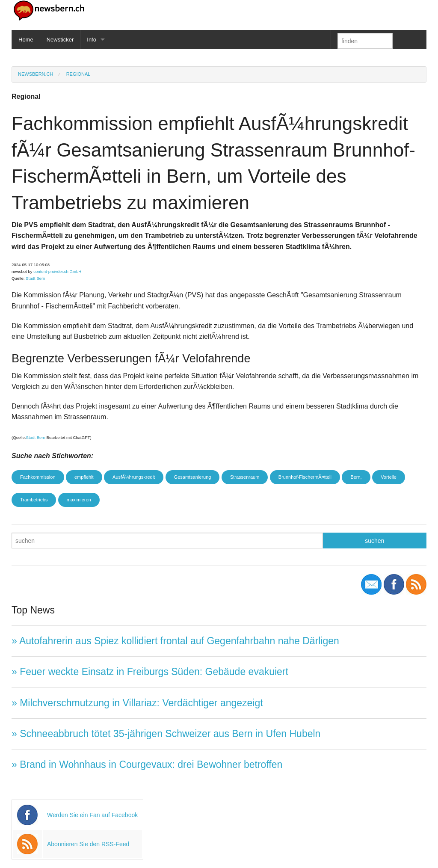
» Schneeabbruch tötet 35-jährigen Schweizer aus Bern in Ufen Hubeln (166, 734)
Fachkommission (38, 477)
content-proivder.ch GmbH (57, 271)
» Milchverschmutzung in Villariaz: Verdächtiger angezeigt (137, 703)
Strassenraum (245, 477)
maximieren (79, 500)
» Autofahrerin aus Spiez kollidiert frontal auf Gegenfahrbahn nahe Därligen (175, 641)
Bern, (356, 477)
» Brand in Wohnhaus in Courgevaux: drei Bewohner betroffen (147, 764)
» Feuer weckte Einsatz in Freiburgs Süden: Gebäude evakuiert (150, 672)
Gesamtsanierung (193, 477)
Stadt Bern (35, 278)
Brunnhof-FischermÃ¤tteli (305, 477)
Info (92, 40)
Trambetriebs (34, 500)
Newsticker (60, 40)
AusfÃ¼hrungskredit (134, 477)
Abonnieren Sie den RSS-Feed (88, 844)
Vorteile (389, 477)
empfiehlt (84, 477)
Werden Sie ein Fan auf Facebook (92, 815)
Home (26, 40)
